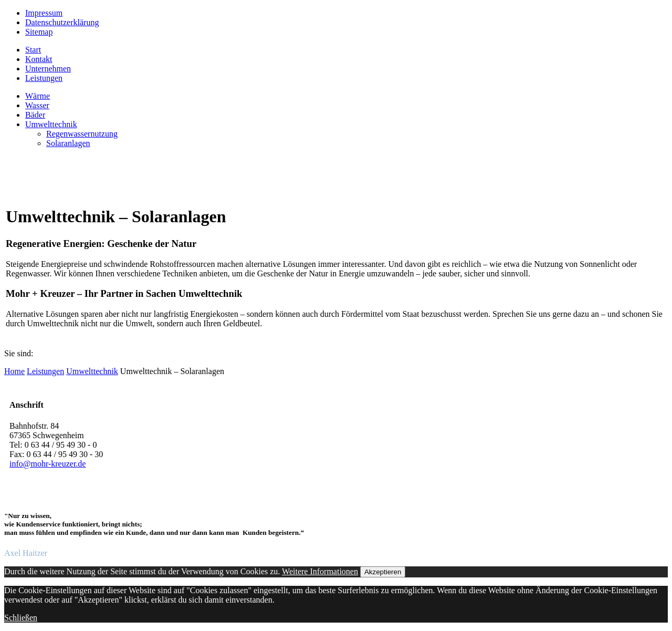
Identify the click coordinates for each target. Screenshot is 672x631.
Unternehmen (48, 69)
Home (14, 371)
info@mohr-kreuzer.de (48, 464)
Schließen (21, 618)
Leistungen (44, 78)
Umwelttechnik (51, 124)
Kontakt (39, 59)
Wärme (38, 96)
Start (33, 50)
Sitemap (39, 32)
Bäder (35, 115)
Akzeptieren (383, 572)
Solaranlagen (68, 143)
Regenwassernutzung (82, 134)
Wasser (37, 105)
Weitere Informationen (320, 571)
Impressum (44, 13)
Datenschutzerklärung (62, 22)
